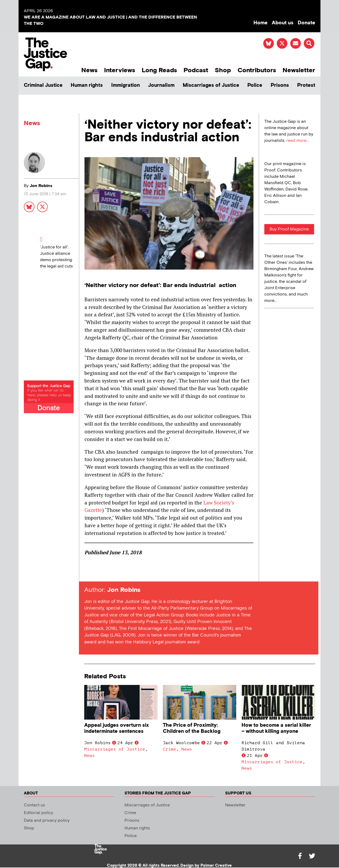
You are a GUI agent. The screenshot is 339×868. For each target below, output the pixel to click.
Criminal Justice (43, 85)
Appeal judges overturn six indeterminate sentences (117, 728)
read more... (298, 141)
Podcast (196, 70)
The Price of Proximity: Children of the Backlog (192, 728)
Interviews (120, 70)
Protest (306, 85)
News (89, 70)
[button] (309, 43)
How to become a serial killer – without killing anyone (276, 728)
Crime (169, 749)
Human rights (87, 85)
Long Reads (159, 70)
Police (255, 85)
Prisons (280, 85)
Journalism (161, 85)
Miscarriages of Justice (211, 85)
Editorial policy (39, 813)
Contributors (257, 70)
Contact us (34, 805)
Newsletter (299, 70)
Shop (223, 70)
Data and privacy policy (47, 821)
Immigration (126, 85)
